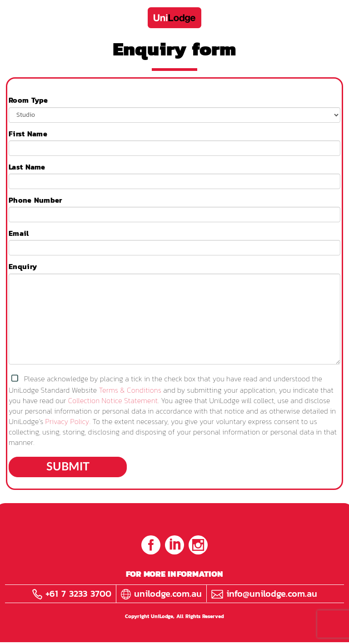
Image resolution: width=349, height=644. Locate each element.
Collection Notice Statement (113, 400)
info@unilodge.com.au (264, 594)
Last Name (27, 167)
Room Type (28, 100)
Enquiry (23, 267)
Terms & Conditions (130, 390)
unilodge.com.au (161, 594)
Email (19, 233)
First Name (28, 134)
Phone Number (35, 200)
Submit (68, 467)
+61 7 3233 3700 (72, 594)
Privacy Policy (67, 421)
